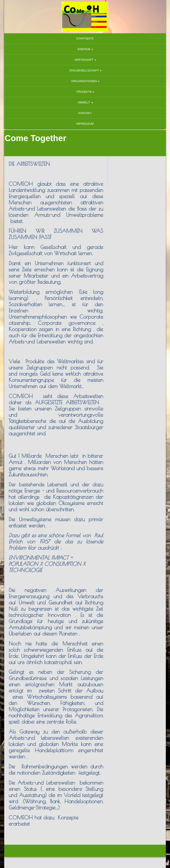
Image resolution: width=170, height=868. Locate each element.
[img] (85, 17)
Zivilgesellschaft (84, 70)
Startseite (85, 38)
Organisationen (84, 81)
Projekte (84, 92)
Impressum (85, 124)
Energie (84, 49)
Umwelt (84, 102)
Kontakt (85, 113)
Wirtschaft (84, 60)
